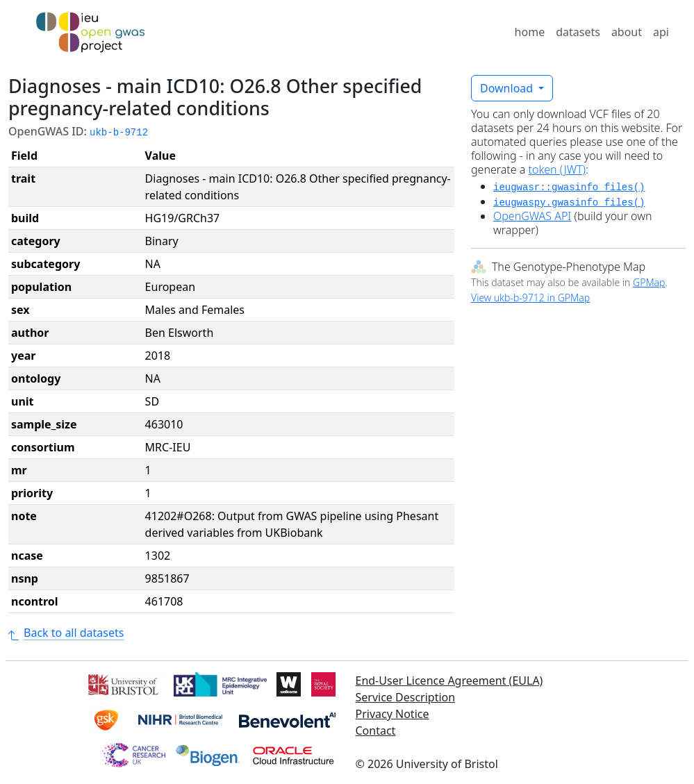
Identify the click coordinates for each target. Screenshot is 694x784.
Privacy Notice (393, 714)
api (661, 32)
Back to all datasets (66, 633)
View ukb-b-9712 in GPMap (530, 298)
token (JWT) (557, 169)
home (530, 32)
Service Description (406, 697)
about (627, 32)
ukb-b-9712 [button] (119, 133)
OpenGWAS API (532, 216)
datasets (578, 32)
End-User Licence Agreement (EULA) (449, 681)
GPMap (649, 282)
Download (508, 88)
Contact (376, 731)
